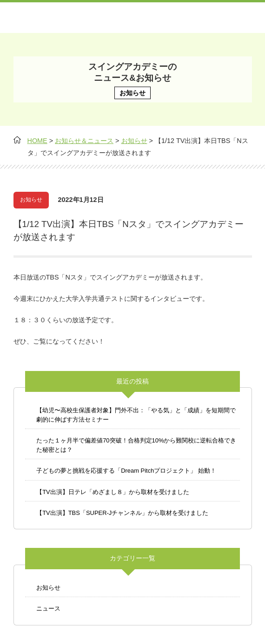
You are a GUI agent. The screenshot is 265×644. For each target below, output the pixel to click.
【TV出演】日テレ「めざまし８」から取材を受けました (113, 492)
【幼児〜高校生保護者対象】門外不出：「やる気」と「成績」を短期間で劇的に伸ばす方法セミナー (136, 415)
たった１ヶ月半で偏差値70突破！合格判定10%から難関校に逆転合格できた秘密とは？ (136, 445)
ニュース (48, 608)
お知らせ (48, 588)
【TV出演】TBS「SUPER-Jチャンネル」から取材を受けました (122, 513)
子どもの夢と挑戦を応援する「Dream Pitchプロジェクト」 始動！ (126, 471)
